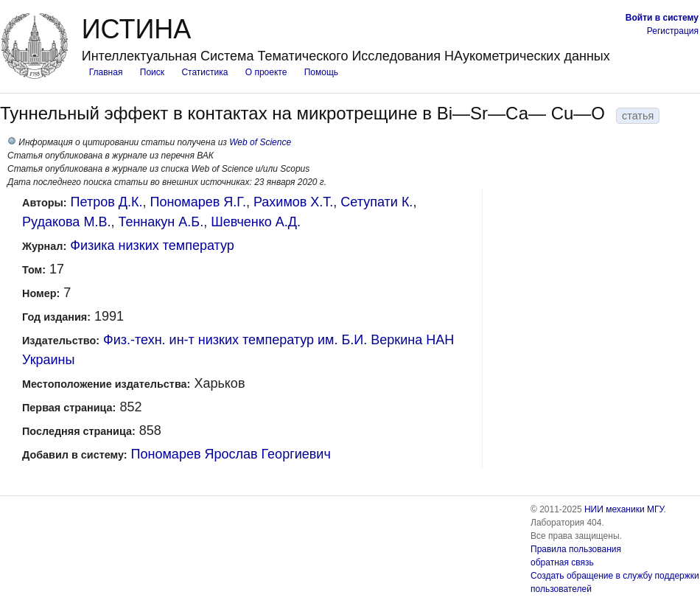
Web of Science (260, 142)
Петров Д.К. (107, 202)
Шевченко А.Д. (256, 222)
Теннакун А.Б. (161, 222)
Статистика (204, 72)
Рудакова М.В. (66, 222)
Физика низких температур (152, 245)
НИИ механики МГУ (624, 509)
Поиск (152, 72)
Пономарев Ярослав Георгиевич (231, 454)
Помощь (321, 72)
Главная (106, 72)
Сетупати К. (377, 202)
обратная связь (562, 562)
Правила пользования (576, 549)
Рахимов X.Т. (293, 202)
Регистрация (673, 31)
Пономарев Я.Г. (197, 202)
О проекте (266, 72)
